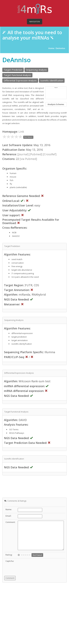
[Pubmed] (36, 154)
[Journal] (23, 154)
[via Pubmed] (28, 159)
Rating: (9, 555)
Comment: (10, 522)
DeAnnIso (60, 48)
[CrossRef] (50, 154)
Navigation (35, 22)
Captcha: (10, 561)
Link (21, 132)
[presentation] (41, 566)
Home (51, 48)
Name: (9, 509)
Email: (8, 516)
